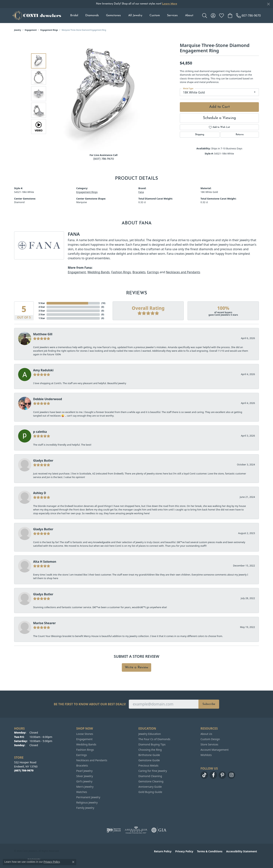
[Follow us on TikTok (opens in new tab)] (204, 775)
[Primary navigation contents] (132, 15)
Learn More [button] (170, 4)
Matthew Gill (43, 334)
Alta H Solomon (45, 562)
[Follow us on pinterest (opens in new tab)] (222, 775)
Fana (141, 192)
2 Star (42, 314)
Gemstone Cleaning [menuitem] (151, 781)
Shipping (200, 135)
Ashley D (40, 493)
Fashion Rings (121, 272)
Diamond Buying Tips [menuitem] (152, 744)
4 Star (42, 307)
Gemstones (113, 15)
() (103, 303)
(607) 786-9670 (104, 159)
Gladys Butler (43, 460)
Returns (240, 135)
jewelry (18, 30)
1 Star (42, 318)
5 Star (42, 303)
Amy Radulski (43, 370)
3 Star (42, 311)
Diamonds (92, 15)
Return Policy (163, 851)
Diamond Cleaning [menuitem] (150, 776)
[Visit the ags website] (136, 830)
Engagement (31, 30)
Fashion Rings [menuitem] (85, 750)
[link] (248, 15)
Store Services (209, 744)
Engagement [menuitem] (84, 739)
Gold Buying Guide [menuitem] (150, 792)
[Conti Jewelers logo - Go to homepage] (37, 15)
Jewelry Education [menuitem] (150, 734)
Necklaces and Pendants (183, 272)
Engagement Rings (49, 30)
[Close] (268, 4)
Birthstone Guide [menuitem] (149, 755)
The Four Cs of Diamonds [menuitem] (154, 739)
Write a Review (136, 667)
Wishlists (206, 755)
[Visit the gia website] (159, 830)
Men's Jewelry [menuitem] (85, 787)
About (189, 15)
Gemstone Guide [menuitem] (149, 760)
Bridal (74, 15)
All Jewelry (135, 15)
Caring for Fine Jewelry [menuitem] (153, 771)
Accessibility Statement (242, 851)
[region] (104, 94)
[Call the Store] (24, 770)
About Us (206, 734)
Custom (155, 15)
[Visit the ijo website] (114, 830)
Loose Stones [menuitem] (85, 734)
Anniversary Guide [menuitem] (150, 787)
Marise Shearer (44, 623)
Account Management (215, 750)
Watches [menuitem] (82, 792)
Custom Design (210, 739)
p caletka (40, 432)
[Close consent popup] (73, 862)
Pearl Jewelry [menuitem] (84, 771)
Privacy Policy (184, 851)
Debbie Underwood (48, 399)
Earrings (153, 272)
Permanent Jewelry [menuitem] (88, 797)
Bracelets (139, 272)
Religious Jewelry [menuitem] (87, 802)
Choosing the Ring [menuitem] (150, 750)
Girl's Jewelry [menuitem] (84, 781)
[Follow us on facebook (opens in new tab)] (213, 775)
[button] (205, 15)
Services (172, 15)
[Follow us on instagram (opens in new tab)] (231, 775)
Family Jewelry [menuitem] (85, 808)
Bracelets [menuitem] (82, 766)
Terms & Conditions (210, 851)
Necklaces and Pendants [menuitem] (92, 760)
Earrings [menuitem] (82, 755)
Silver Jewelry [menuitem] (85, 776)
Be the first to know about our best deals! (90, 704)
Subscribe (209, 704)
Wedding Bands (98, 272)
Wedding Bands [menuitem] (86, 744)
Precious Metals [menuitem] (148, 766)
